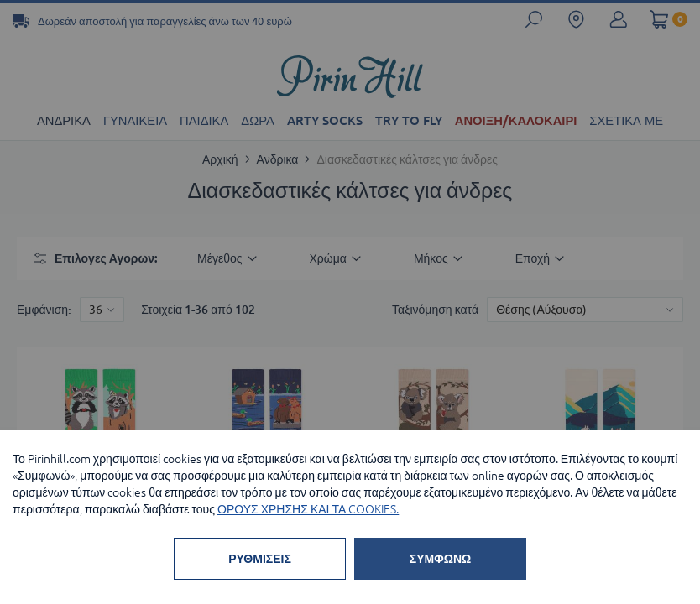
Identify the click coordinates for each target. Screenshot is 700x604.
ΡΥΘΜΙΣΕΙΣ (260, 559)
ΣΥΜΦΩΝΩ (440, 559)
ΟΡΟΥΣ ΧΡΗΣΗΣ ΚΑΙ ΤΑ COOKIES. (308, 509)
